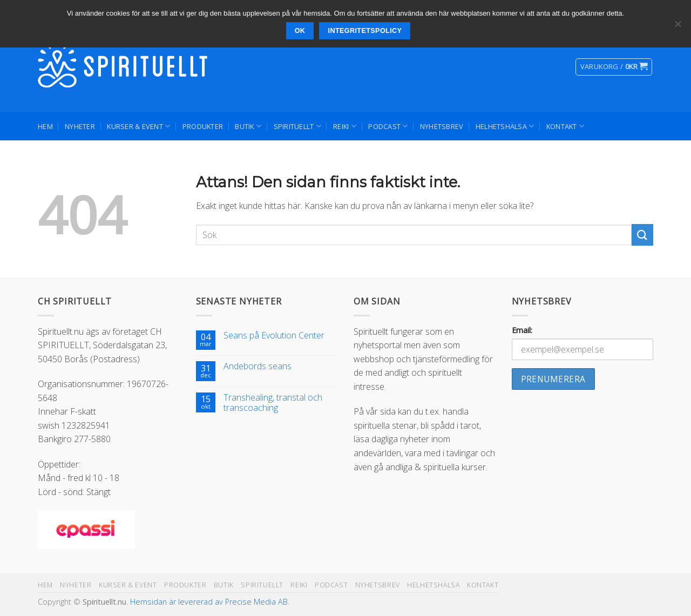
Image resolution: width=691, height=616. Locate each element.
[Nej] (678, 27)
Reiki (345, 126)
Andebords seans (258, 366)
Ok (300, 31)
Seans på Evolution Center (274, 336)
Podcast (388, 126)
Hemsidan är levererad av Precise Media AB (209, 602)
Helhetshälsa (505, 126)
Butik (248, 126)
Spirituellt (297, 126)
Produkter (203, 126)
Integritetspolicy (365, 31)
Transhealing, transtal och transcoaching (273, 403)
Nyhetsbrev (442, 126)
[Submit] (642, 235)
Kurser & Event (138, 126)
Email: (522, 330)
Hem (45, 126)
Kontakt (565, 126)
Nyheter (80, 126)
